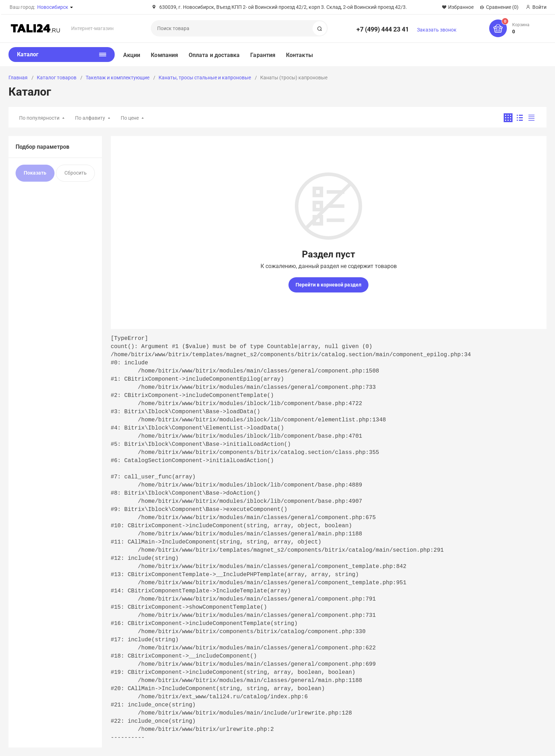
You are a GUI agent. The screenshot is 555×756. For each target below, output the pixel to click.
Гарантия (263, 55)
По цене (130, 118)
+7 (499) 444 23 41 (383, 29)
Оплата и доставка (214, 55)
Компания (164, 55)
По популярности (39, 118)
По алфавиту (90, 118)
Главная (18, 78)
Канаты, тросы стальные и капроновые (205, 78)
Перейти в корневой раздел (328, 285)
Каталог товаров (57, 78)
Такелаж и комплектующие (118, 78)
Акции (132, 55)
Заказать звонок (437, 30)
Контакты (299, 55)
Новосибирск (53, 7)
